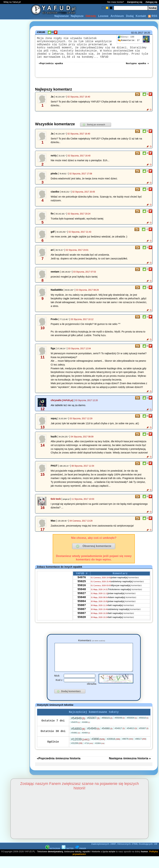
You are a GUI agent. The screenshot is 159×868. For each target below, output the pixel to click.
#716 (89, 755)
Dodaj (130, 16)
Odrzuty (91, 16)
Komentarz (92, 646)
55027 (82, 603)
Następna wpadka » (137, 69)
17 (129, 40)
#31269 (77, 755)
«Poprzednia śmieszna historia (59, 770)
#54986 (86, 734)
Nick (57, 686)
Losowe (103, 16)
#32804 (100, 755)
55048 (82, 598)
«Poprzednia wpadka (51, 69)
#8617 (141, 750)
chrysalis (56, 406)
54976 (82, 584)
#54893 (78, 740)
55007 (82, 617)
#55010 (144, 729)
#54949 (78, 730)
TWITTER (68, 860)
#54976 (76, 734)
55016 (82, 593)
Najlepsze (77, 16)
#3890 (98, 750)
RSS (153, 16)
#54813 (132, 740)
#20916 (114, 750)
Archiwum (117, 16)
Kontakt (141, 16)
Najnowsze (62, 16)
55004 (82, 612)
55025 (82, 589)
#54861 (76, 744)
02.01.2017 (137, 33)
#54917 (120, 740)
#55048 (120, 729)
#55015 (107, 729)
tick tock (56, 504)
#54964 (86, 744)
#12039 (80, 751)
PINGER (81, 860)
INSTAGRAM (53, 860)
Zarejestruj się (135, 2)
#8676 (128, 750)
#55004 (132, 729)
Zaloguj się (151, 2)
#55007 (93, 729)
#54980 (107, 740)
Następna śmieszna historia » (130, 770)
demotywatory (55, 863)
